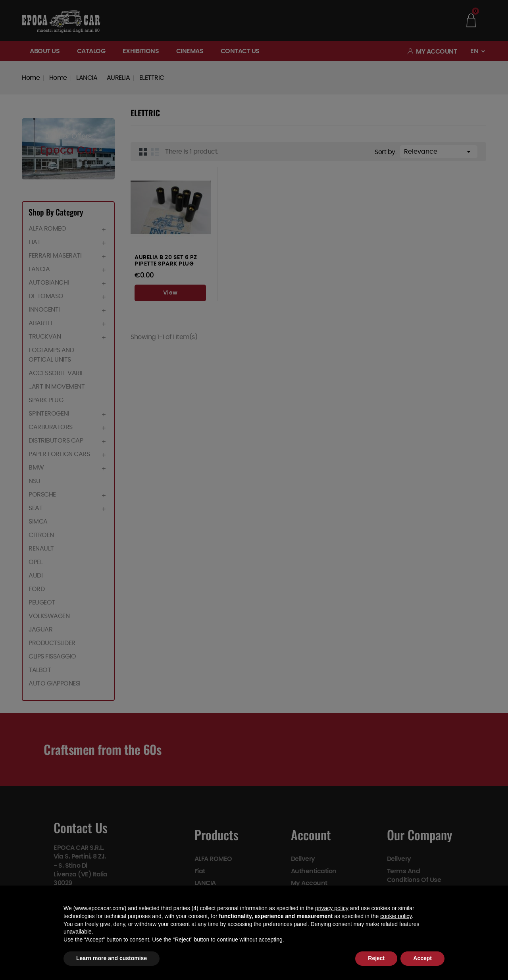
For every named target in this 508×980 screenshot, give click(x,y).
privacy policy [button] (332, 908)
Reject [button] (376, 958)
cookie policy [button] (396, 916)
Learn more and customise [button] (112, 958)
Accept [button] (422, 958)
